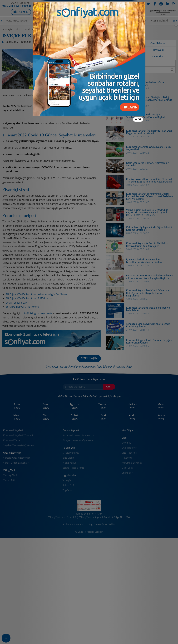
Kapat (138, 26)
